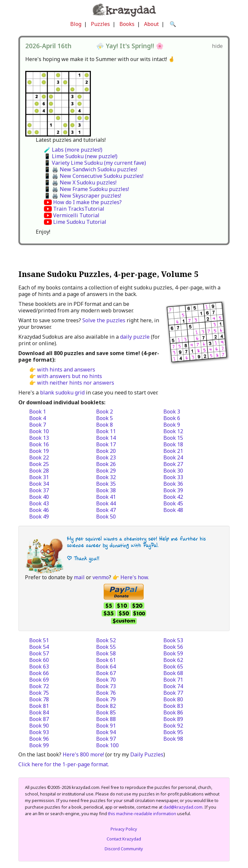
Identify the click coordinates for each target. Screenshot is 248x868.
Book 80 (173, 699)
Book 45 (173, 503)
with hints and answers (66, 370)
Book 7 (38, 425)
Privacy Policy (124, 829)
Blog (76, 24)
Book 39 (173, 490)
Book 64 (106, 667)
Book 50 (106, 517)
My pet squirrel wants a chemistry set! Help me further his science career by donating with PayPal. (136, 542)
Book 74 (173, 686)
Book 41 (106, 497)
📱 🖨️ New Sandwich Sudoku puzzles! (91, 169)
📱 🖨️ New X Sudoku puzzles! (80, 182)
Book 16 (39, 444)
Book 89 (173, 719)
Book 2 (104, 412)
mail (79, 577)
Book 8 (104, 425)
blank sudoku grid (62, 392)
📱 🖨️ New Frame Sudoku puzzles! (86, 189)
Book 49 (39, 517)
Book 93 (39, 732)
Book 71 (173, 680)
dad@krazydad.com (183, 807)
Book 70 (106, 680)
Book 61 (106, 660)
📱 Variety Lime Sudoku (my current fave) (95, 163)
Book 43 (39, 503)
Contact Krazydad (124, 839)
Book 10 (39, 431)
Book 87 (39, 719)
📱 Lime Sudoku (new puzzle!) (81, 156)
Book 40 (39, 497)
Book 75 (39, 693)
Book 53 (173, 640)
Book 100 (107, 745)
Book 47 (106, 510)
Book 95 (173, 732)
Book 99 (39, 745)
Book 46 (39, 510)
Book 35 (106, 484)
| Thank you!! (83, 558)
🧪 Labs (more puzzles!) (73, 150)
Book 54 (39, 647)
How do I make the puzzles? (87, 202)
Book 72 (39, 686)
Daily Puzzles (147, 754)
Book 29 (106, 471)
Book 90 (39, 726)
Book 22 (39, 457)
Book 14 (106, 438)
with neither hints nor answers (76, 383)
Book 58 (106, 653)
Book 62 (173, 660)
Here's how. (135, 577)
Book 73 (106, 686)
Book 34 (39, 484)
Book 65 (173, 667)
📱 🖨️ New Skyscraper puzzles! (83, 196)
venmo (101, 577)
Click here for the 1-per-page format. (64, 764)
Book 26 (106, 464)
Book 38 (106, 490)
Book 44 (106, 503)
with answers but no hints (70, 376)
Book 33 (173, 477)
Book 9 (172, 425)
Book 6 (172, 418)
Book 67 (106, 673)
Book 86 (173, 712)
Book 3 (172, 412)
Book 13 (39, 438)
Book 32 (106, 477)
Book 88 (106, 719)
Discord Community (124, 849)
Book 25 (39, 464)
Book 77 (173, 693)
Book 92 (173, 726)
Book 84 (39, 712)
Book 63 (39, 667)
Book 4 (38, 418)
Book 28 (39, 471)
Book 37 (39, 490)
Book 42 (173, 497)
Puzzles (100, 24)
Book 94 (106, 732)
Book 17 (106, 444)
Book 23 (106, 457)
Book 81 (39, 706)
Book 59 (173, 653)
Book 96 (39, 739)
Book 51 (39, 640)
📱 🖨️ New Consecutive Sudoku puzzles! (94, 176)
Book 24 (173, 457)
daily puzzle (135, 337)
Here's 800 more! (83, 754)
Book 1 (38, 412)
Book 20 (106, 451)
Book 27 (173, 464)
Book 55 (106, 647)
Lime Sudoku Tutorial (80, 222)
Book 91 (106, 726)
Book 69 (39, 680)
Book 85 (106, 712)
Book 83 (173, 706)
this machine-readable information (142, 814)
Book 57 (39, 653)
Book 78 (39, 699)
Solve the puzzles (104, 320)
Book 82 (106, 706)
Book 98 (173, 739)
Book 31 (39, 477)
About (151, 24)
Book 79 (106, 699)
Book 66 (39, 673)
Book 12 (173, 431)
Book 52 (106, 640)
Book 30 (173, 471)
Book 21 (173, 451)
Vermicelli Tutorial (76, 215)
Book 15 (173, 438)
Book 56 (173, 647)
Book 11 (106, 431)
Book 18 (173, 444)
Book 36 (173, 484)
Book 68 (173, 673)
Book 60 (39, 660)
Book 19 (39, 451)
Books (127, 24)
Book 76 (106, 693)
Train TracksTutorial (79, 209)
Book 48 (173, 510)
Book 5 (104, 418)
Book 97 (106, 739)
